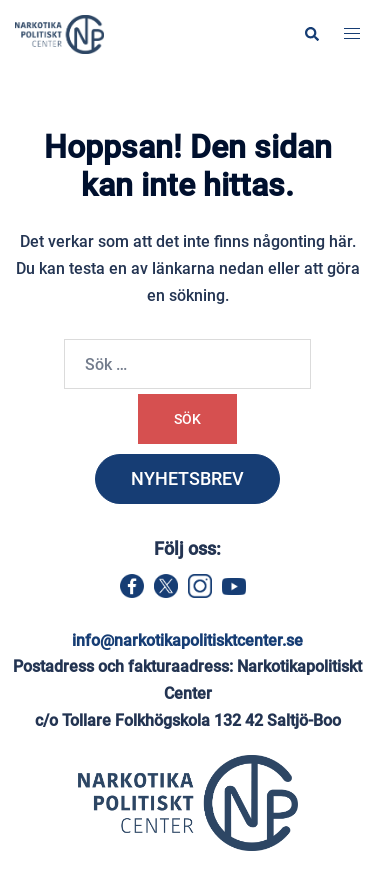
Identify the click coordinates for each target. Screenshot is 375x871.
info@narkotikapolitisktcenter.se (187, 640)
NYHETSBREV (187, 478)
